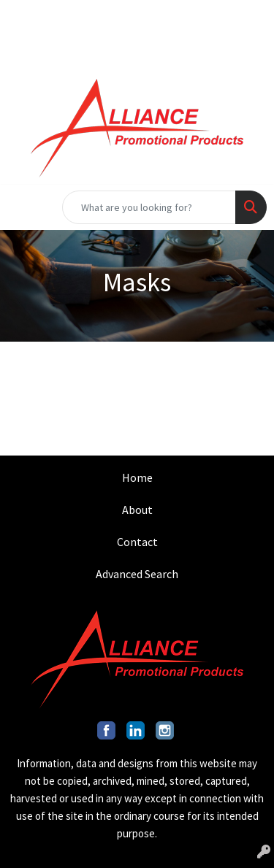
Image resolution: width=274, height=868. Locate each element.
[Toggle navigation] (23, 207)
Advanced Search (137, 574)
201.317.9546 (55, 16)
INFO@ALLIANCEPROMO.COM (184, 16)
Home (137, 477)
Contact (137, 542)
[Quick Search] (149, 207)
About (137, 510)
